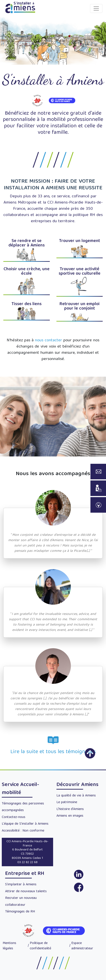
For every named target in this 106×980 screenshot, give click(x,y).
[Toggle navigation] (96, 8)
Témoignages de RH (20, 912)
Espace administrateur (82, 946)
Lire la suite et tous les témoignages (53, 752)
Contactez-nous (14, 817)
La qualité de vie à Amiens (76, 796)
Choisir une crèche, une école (27, 271)
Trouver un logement (80, 241)
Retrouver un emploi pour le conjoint (79, 306)
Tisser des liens (27, 304)
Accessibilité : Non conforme (23, 831)
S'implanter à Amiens (21, 885)
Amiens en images (70, 816)
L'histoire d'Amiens (70, 809)
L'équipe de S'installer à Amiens (25, 824)
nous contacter (48, 341)
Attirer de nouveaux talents (26, 892)
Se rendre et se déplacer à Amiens (27, 243)
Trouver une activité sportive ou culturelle (80, 271)
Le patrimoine (67, 802)
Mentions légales (9, 946)
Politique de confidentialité (40, 946)
